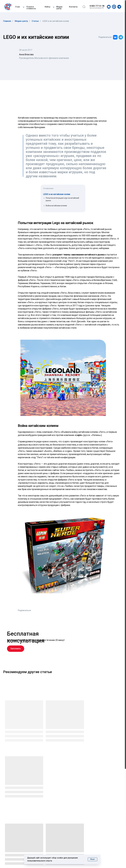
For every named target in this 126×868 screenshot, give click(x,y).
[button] (24, 7)
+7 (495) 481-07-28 (105, 834)
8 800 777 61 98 (97, 6)
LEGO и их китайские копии (56, 21)
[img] (9, 7)
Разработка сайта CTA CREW (105, 857)
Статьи (35, 21)
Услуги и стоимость (31, 8)
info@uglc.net (101, 840)
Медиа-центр (60, 8)
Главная (7, 21)
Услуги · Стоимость (64, 832)
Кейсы (48, 7)
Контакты (73, 7)
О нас (18, 7)
